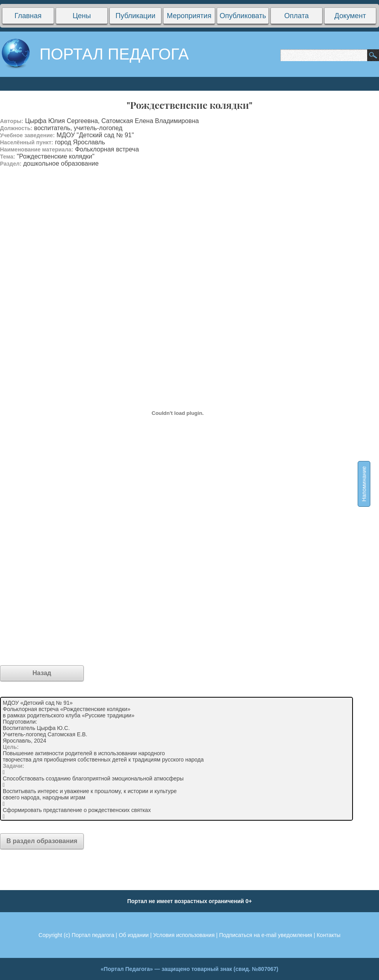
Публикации (136, 16)
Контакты (328, 935)
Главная (28, 16)
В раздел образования (42, 841)
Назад (42, 673)
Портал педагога (93, 935)
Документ (350, 16)
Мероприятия (189, 16)
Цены (82, 16)
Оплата (296, 16)
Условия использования (184, 935)
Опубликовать (243, 16)
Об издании (134, 935)
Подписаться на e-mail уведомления (266, 935)
